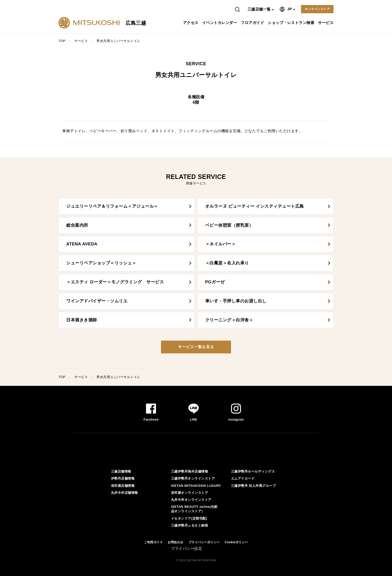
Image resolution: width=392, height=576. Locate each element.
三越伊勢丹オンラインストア (193, 478)
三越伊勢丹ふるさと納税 (190, 525)
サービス (326, 23)
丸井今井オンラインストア (191, 500)
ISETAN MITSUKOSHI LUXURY (196, 486)
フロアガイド (253, 23)
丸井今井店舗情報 (124, 493)
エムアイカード (243, 478)
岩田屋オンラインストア (190, 493)
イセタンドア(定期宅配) (189, 518)
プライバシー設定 (186, 548)
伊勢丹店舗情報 (123, 478)
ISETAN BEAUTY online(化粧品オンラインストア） (194, 509)
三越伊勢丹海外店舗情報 (190, 471)
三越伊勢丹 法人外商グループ (253, 486)
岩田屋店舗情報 (123, 486)
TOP (62, 41)
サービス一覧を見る (196, 347)
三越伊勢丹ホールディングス (253, 471)
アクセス (191, 23)
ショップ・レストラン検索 (292, 23)
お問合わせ (176, 542)
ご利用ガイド (153, 542)
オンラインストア (317, 9)
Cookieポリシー (236, 542)
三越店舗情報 (121, 471)
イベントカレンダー (220, 23)
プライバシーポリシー (204, 542)
